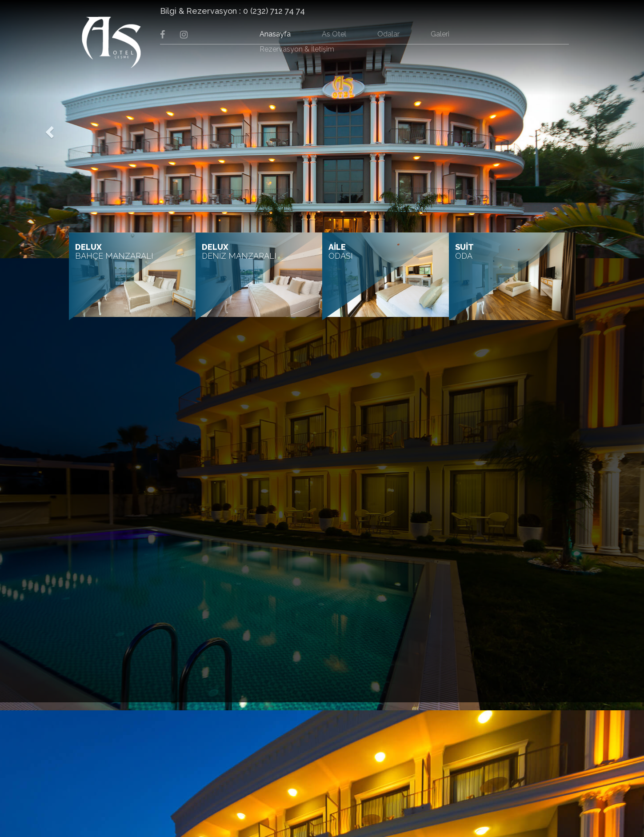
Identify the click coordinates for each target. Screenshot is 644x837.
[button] (48, 129)
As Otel (334, 34)
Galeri (440, 34)
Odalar (388, 34)
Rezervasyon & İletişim (297, 49)
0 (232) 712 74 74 (274, 11)
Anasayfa (275, 34)
